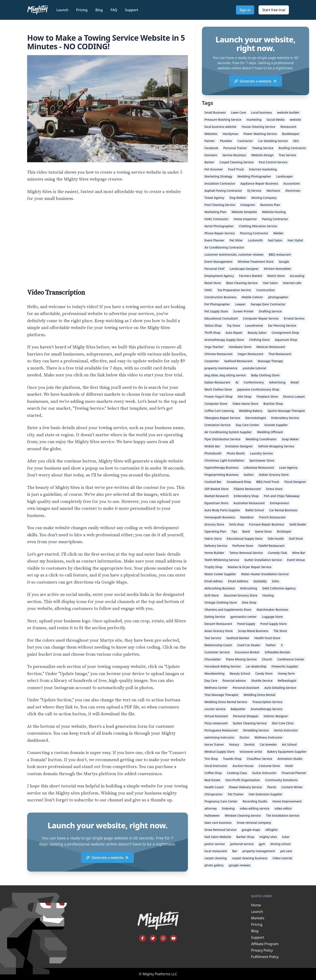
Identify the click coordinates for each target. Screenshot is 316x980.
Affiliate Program (265, 944)
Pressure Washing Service (223, 120)
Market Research (217, 496)
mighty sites (268, 837)
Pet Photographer (217, 304)
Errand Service (294, 318)
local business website (221, 127)
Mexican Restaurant (271, 347)
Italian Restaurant (217, 382)
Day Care (211, 681)
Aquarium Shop (286, 340)
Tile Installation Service (283, 815)
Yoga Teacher (214, 347)
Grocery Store (214, 524)
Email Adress (214, 581)
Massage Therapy (270, 361)
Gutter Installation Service (263, 560)
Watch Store (276, 276)
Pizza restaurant (216, 723)
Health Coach (214, 787)
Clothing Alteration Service (258, 226)
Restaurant (288, 127)
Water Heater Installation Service (265, 574)
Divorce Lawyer (294, 396)
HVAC (208, 290)
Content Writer (292, 787)
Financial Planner (294, 773)
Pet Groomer (214, 169)
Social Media (276, 120)
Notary (234, 744)
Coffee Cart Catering (219, 411)
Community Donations (281, 780)
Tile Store (280, 631)
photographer (278, 297)
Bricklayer (284, 531)
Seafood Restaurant (238, 361)
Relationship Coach (218, 645)
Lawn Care (239, 112)
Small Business (215, 112)
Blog (100, 10)
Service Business (234, 155)
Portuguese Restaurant (221, 730)
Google (284, 262)
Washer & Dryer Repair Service (249, 567)
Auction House (243, 766)
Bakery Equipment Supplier (287, 752)
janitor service (215, 844)
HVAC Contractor (217, 219)
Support (132, 10)
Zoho (276, 581)
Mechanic (273, 191)
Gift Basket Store (217, 489)
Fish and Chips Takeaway (281, 496)
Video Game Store (245, 404)
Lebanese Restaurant (259, 468)
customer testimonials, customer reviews (234, 254)
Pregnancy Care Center (221, 801)
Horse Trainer (214, 744)
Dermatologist (256, 418)
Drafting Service (270, 311)
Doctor (245, 737)
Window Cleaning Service (243, 815)
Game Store (263, 531)
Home (256, 905)
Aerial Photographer (219, 226)
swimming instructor (219, 737)
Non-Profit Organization (243, 780)
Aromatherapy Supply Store (224, 340)
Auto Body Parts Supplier (222, 510)
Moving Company (264, 198)
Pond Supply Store (273, 624)
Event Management (219, 262)
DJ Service (254, 191)
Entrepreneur (280, 503)
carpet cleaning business (250, 858)
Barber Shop (245, 837)
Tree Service (287, 155)
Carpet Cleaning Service (236, 162)
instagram (248, 205)
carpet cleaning (216, 858)
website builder (288, 112)
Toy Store (234, 325)
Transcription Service (267, 702)
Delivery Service (216, 546)
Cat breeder (268, 744)
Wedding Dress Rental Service (226, 702)
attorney (211, 808)
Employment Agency (219, 276)
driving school (280, 844)
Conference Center (291, 659)
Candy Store (264, 673)
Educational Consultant (221, 318)
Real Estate (212, 780)
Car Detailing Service (273, 141)
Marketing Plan (215, 212)
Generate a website (107, 858)
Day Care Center (247, 425)
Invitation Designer (239, 446)
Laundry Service (261, 453)
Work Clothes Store (218, 389)
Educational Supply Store (245, 539)
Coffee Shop (213, 773)
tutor (286, 837)
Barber (209, 162)
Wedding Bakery (251, 411)
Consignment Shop (285, 333)
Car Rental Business (283, 510)
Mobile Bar (212, 446)
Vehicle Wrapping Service (276, 446)
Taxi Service (213, 638)
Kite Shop (244, 396)
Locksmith (255, 240)
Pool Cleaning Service (220, 205)
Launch (63, 10)
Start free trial (274, 10)
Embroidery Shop (246, 496)
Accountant (292, 183)
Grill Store (212, 595)
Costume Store (269, 766)
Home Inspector (245, 219)
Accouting (297, 276)
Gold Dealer (298, 524)
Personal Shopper (246, 716)
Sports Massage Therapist (286, 411)
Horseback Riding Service (223, 666)
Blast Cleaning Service (242, 283)
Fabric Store (213, 539)
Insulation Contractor (220, 183)
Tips (234, 531)
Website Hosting (274, 212)
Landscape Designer (244, 269)
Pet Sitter (236, 240)
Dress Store (274, 489)
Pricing (82, 10)
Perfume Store (243, 546)
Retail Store (213, 283)
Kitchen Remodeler (278, 269)
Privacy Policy (262, 950)
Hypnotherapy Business (222, 468)
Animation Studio (290, 759)
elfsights (272, 830)
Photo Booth (236, 453)
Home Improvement (287, 801)
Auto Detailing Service (280, 688)
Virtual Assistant (216, 716)
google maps (251, 830)
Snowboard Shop (239, 482)
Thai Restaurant (280, 354)
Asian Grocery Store (219, 631)
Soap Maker (290, 439)
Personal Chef (215, 269)
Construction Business (221, 297)
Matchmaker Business (273, 610)
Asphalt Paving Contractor (223, 191)
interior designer (276, 716)
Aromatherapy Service (266, 709)
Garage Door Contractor (268, 304)
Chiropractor (214, 794)
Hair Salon (270, 283)
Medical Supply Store (220, 752)
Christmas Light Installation (224, 460)
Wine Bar (299, 553)
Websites (211, 134)
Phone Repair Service (220, 233)
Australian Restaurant (249, 503)
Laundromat (254, 325)
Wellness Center (216, 688)
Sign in (245, 10)
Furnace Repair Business (267, 524)
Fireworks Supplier (285, 666)
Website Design (262, 155)
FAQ (114, 10)
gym (262, 844)
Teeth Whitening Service (222, 560)
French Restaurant (272, 517)
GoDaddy (260, 581)
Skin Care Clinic (283, 723)
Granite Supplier (276, 425)
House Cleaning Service (258, 127)
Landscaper (284, 176)
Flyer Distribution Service (222, 439)
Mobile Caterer (252, 297)
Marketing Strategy (218, 176)
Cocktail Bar (213, 482)
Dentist (249, 744)
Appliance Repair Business (259, 183)
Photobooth (213, 453)
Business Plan (270, 205)
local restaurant (216, 851)
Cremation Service (218, 425)
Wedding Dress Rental (259, 695)
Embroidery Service (285, 418)
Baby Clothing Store (265, 375)
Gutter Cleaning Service (250, 723)
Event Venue (296, 560)
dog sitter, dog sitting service (225, 375)
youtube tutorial (254, 368)
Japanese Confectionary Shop (258, 389)
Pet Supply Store (216, 311)
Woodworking (215, 673)
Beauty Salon (257, 333)
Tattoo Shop (213, 325)
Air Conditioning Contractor (224, 247)
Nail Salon (275, 240)
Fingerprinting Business (222, 475)
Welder (278, 233)
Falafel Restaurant (271, 546)
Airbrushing (249, 588)
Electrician (293, 191)
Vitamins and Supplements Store (228, 610)
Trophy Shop (214, 567)
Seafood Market (238, 638)
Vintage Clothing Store (221, 602)
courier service (215, 709)
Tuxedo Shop (232, 759)
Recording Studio (255, 801)
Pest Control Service (273, 162)
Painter (210, 141)
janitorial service (242, 844)
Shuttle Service (262, 681)
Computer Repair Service (261, 318)
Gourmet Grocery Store (241, 595)
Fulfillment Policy (265, 957)
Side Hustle (276, 539)
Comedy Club (278, 553)
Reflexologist (287, 681)
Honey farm (286, 673)
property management (259, 851)
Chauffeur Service (259, 759)
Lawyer (240, 304)
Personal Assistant (246, 688)
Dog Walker (238, 198)
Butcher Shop (273, 404)
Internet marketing (263, 169)
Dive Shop (249, 602)
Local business (262, 112)
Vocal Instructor (216, 766)
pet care (286, 851)
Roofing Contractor (292, 148)
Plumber (226, 141)
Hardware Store (240, 347)
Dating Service (215, 617)
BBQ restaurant (280, 254)
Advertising (277, 382)
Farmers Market (251, 276)
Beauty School (240, 673)
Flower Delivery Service (245, 787)
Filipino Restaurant (247, 489)
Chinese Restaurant (218, 354)
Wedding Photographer (254, 176)
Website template (244, 212)
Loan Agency (288, 468)
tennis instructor (286, 730)
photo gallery (214, 865)
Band (246, 531)
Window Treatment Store (256, 262)
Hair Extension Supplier (265, 794)
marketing (254, 120)
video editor (283, 808)
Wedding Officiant (270, 432)
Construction (265, 290)
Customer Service (217, 652)
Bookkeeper (291, 134)
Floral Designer (295, 482)
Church (267, 659)
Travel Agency (215, 198)
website (295, 120)
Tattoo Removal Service (246, 553)
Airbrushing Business (220, 588)
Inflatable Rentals (277, 652)
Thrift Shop (212, 333)
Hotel (289, 766)
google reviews (240, 865)
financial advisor (234, 681)
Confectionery (254, 382)
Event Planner (215, 240)
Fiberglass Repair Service (222, 418)
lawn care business (218, 823)
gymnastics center (243, 617)
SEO (296, 141)
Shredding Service (256, 730)
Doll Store (296, 539)
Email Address (238, 581)
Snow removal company (254, 823)
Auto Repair (234, 333)
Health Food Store (267, 638)
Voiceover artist (251, 752)
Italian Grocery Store (274, 475)
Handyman (230, 134)
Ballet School (255, 510)
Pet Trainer (236, 794)
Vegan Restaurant (250, 354)
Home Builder (214, 553)
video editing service (255, 808)
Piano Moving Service (241, 659)
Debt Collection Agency (279, 588)
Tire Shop (211, 759)
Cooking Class (237, 773)
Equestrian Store (216, 503)
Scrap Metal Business (253, 631)
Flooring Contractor (254, 233)
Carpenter (212, 361)
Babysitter (238, 709)
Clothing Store (260, 340)
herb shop (237, 524)
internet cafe (292, 283)
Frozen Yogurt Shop (219, 396)
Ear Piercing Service (282, 325)
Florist (272, 787)
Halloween (212, 815)
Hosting (268, 595)
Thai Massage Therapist (222, 695)
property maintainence (221, 368)
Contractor (245, 141)
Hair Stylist (295, 240)
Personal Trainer (235, 148)
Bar (235, 851)
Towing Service (263, 148)
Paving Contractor (275, 219)
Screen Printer (243, 311)
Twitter (271, 645)
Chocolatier (213, 659)
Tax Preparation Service (234, 290)
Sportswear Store (262, 460)
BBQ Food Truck (268, 482)
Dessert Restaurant (218, 624)
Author (249, 475)
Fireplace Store (267, 396)
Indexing (228, 808)
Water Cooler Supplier (220, 574)
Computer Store (216, 404)
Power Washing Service (260, 134)
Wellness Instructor (269, 737)
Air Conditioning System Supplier (228, 432)
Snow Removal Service (221, 830)
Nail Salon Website (218, 837)
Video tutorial (282, 858)
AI (237, 382)
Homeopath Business (220, 517)
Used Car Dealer (249, 645)
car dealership (256, 666)
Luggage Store (272, 617)
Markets (258, 918)
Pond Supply (246, 624)
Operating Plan (215, 531)
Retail (295, 382)
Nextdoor (247, 517)
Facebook (211, 148)
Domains (211, 155)
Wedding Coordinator (261, 439)
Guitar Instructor (264, 773)
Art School (289, 744)
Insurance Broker (247, 652)
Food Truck (236, 169)
